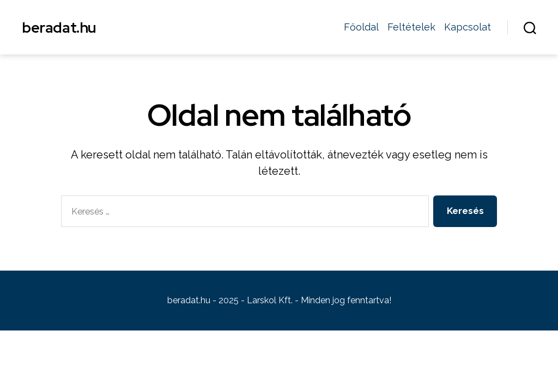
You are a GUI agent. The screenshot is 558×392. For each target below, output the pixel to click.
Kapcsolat (468, 27)
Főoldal (361, 27)
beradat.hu (59, 27)
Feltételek (411, 27)
